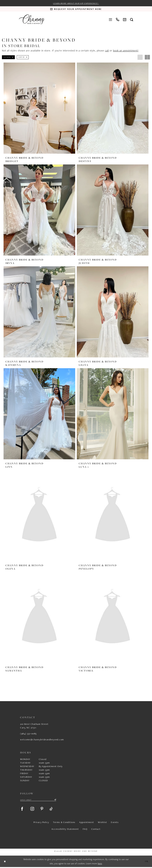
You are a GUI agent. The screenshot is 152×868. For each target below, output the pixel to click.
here (100, 864)
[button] (110, 19)
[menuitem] (110, 19)
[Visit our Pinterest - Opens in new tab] (43, 809)
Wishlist (102, 823)
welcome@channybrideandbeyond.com (42, 740)
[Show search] (132, 20)
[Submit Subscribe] (55, 800)
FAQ (85, 830)
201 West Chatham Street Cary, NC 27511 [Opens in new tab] (34, 726)
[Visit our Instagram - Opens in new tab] (33, 809)
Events (115, 823)
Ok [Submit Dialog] (147, 862)
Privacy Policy (41, 823)
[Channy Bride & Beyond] (32, 19)
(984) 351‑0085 (28, 734)
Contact (96, 830)
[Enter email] (38, 800)
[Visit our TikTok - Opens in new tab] (53, 809)
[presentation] (39, 108)
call (107, 51)
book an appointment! (126, 51)
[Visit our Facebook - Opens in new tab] (22, 809)
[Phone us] (118, 19)
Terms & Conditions (64, 823)
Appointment (87, 823)
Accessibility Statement (65, 830)
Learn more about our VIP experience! (76, 4)
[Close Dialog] (5, 862)
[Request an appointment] (76, 9)
